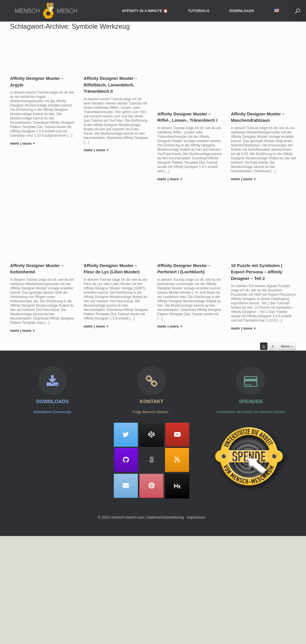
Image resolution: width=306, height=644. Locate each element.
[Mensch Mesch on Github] (126, 460)
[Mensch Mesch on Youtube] (177, 435)
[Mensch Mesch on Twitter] (126, 435)
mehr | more (22, 143)
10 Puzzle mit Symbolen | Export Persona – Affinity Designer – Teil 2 (257, 272)
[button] (298, 11)
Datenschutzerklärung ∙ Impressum (176, 517)
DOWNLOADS (242, 11)
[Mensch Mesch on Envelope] (126, 486)
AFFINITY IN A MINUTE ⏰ (145, 11)
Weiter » (287, 346)
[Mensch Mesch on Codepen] (151, 435)
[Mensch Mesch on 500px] (151, 460)
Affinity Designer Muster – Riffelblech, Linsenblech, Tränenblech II (110, 85)
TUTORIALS (199, 11)
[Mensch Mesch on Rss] (177, 460)
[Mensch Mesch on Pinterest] (151, 486)
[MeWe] (177, 486)
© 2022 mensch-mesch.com (121, 517)
